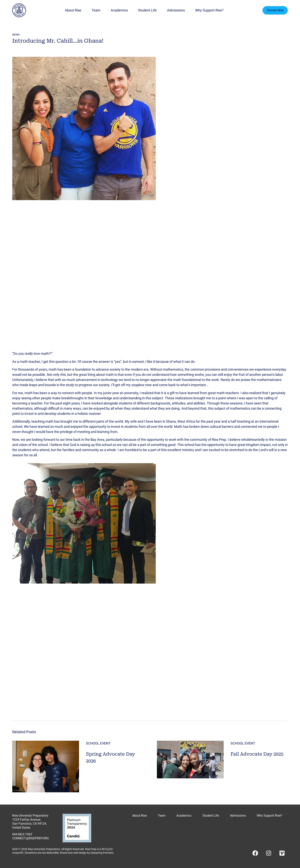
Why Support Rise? (209, 10)
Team (96, 10)
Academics (119, 10)
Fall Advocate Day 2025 (257, 754)
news (16, 35)
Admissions (176, 10)
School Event (98, 743)
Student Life (147, 10)
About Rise (73, 10)
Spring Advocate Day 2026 (110, 757)
